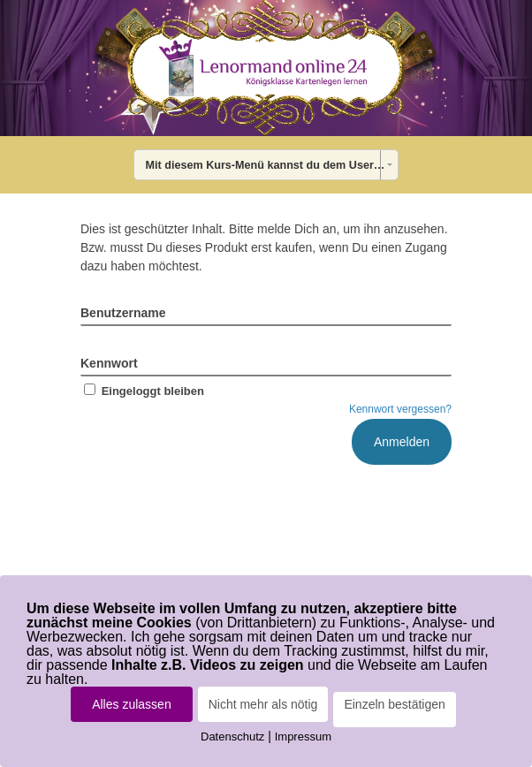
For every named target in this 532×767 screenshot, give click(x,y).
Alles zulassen (132, 704)
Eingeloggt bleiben (142, 391)
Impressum (303, 737)
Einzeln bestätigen (394, 704)
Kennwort (109, 363)
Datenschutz (232, 737)
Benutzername (123, 313)
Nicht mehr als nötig (263, 704)
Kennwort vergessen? (400, 409)
